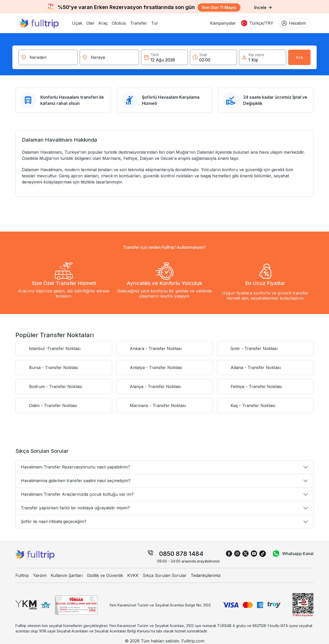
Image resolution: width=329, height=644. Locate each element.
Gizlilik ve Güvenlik (105, 575)
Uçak (77, 23)
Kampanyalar (223, 23)
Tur (155, 23)
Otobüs (119, 23)
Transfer (139, 23)
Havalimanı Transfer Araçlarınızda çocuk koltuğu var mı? (77, 494)
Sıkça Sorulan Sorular (165, 575)
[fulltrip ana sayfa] (44, 23)
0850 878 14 (177, 554)
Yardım (40, 575)
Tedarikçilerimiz (206, 575)
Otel (90, 23)
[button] (77, 23)
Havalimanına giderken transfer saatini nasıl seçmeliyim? (76, 481)
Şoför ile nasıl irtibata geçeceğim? (54, 521)
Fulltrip (22, 575)
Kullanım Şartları (67, 575)
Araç (103, 23)
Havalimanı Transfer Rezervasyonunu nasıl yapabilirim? (75, 467)
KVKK (133, 575)
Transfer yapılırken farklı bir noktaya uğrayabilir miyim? (75, 508)
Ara (299, 57)
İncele (263, 7)
